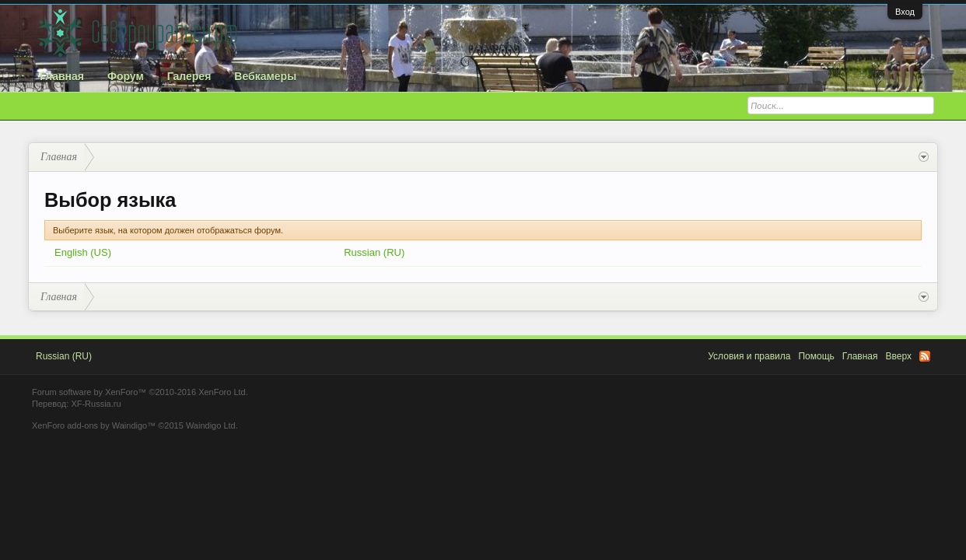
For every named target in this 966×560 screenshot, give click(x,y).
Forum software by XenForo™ (140, 392)
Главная (62, 76)
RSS (925, 356)
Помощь (816, 356)
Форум (126, 76)
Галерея (189, 76)
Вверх (899, 356)
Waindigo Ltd (211, 425)
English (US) (83, 252)
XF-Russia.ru (96, 404)
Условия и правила (749, 356)
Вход (905, 12)
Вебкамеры (265, 76)
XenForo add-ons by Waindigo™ (94, 425)
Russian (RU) (374, 252)
